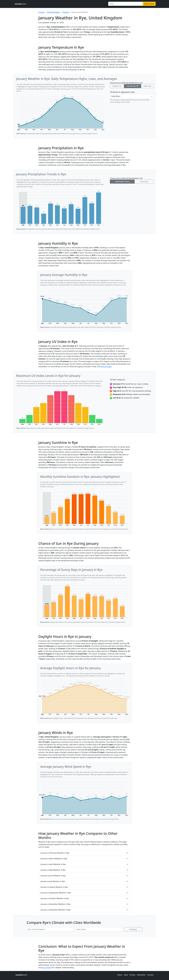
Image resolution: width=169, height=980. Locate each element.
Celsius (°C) (117, 86)
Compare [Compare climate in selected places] (133, 929)
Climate (41, 12)
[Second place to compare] (99, 929)
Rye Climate (46, 968)
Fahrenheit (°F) (133, 86)
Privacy (132, 975)
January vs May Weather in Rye (53, 870)
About (120, 975)
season (21, 4)
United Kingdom (54, 12)
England (66, 12)
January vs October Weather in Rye (55, 898)
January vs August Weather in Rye (54, 887)
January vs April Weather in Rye (53, 864)
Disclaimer (141, 975)
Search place (149, 4)
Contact (150, 975)
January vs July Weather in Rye (53, 881)
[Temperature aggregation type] (132, 96)
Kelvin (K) (147, 86)
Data (126, 975)
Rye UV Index (106, 367)
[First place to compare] (50, 929)
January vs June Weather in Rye (53, 876)
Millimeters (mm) (122, 182)
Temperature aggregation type (122, 92)
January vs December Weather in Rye (56, 910)
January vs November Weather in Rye (56, 904)
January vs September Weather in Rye (56, 893)
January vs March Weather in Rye (54, 859)
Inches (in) (144, 182)
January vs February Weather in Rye (55, 853)
